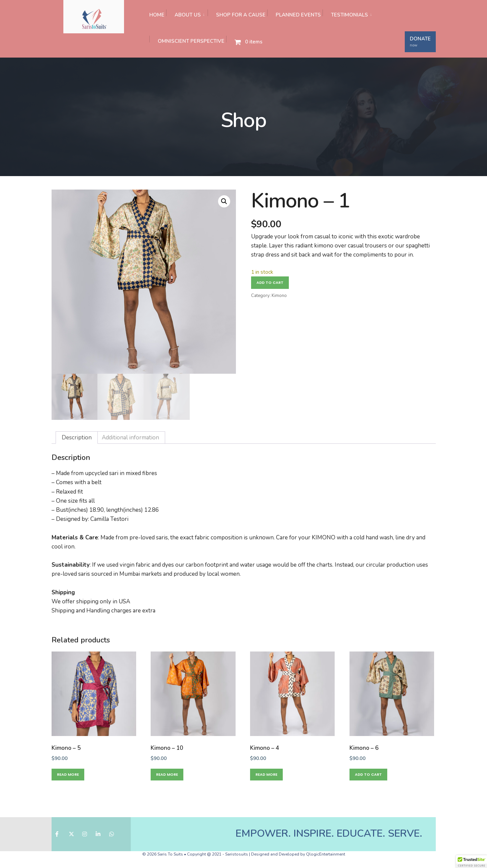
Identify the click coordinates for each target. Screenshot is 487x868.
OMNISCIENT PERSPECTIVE (191, 41)
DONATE (420, 42)
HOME (157, 15)
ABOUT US (188, 15)
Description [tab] (77, 438)
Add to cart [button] (368, 774)
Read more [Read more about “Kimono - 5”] (68, 774)
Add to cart (270, 282)
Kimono (279, 296)
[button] (224, 201)
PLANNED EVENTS (298, 15)
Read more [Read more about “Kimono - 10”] (167, 774)
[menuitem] (187, 13)
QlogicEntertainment (326, 854)
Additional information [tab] (130, 438)
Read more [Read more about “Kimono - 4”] (266, 774)
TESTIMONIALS (349, 15)
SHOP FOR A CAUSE (241, 15)
